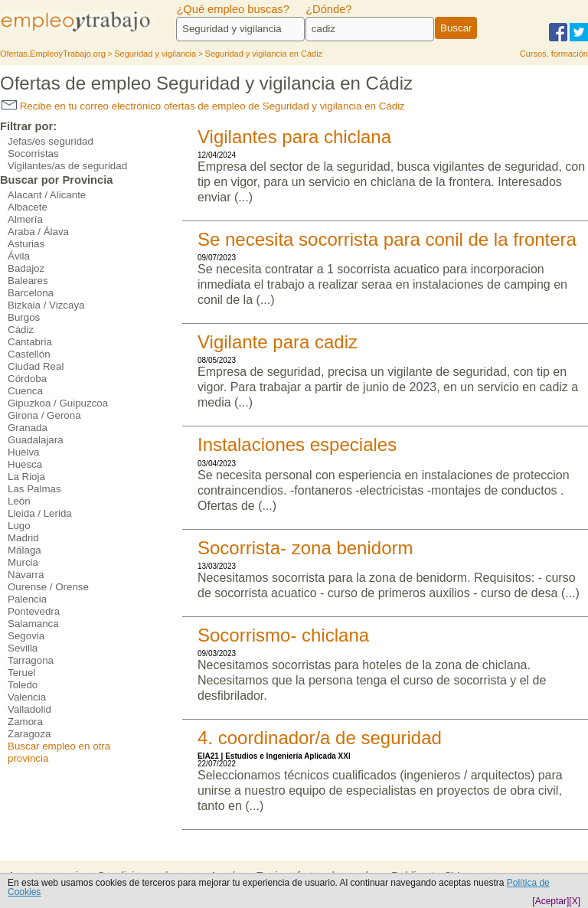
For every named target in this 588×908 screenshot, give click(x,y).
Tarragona (31, 660)
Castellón (29, 354)
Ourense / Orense (48, 587)
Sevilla (23, 648)
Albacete (28, 207)
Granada (28, 428)
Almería (25, 219)
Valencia (27, 697)
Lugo (19, 526)
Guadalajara (36, 440)
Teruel (21, 673)
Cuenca (25, 391)
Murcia (23, 562)
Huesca (25, 464)
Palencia (27, 599)
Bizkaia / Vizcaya (46, 305)
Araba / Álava (38, 232)
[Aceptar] (550, 901)
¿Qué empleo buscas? (232, 9)
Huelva (24, 452)
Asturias (26, 244)
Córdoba (27, 379)
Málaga (24, 550)
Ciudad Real (36, 366)
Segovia (26, 636)
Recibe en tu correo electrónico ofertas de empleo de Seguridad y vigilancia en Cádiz (203, 106)
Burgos (24, 317)
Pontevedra (34, 611)
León (19, 501)
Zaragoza (29, 734)
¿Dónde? (328, 9)
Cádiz (21, 330)
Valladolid (29, 709)
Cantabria (30, 342)
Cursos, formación (554, 54)
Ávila (19, 256)
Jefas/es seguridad (51, 141)
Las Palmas (34, 489)
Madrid (23, 538)
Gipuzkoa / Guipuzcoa (58, 403)
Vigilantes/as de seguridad (67, 166)
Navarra (26, 575)
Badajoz (26, 268)
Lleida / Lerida (40, 513)
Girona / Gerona (44, 415)
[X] (575, 901)
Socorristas (33, 154)
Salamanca (33, 624)
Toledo (23, 685)
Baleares (28, 281)
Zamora (25, 722)
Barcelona (31, 293)
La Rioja (26, 477)
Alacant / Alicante (47, 195)
